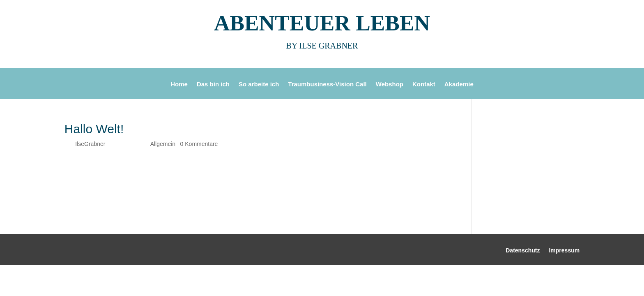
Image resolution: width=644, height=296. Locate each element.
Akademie (459, 84)
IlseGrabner (90, 144)
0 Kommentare (199, 144)
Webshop (390, 84)
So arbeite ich (259, 84)
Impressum (564, 251)
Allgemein (163, 144)
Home (179, 84)
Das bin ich (213, 84)
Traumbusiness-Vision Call (327, 84)
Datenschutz (523, 251)
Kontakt (424, 84)
